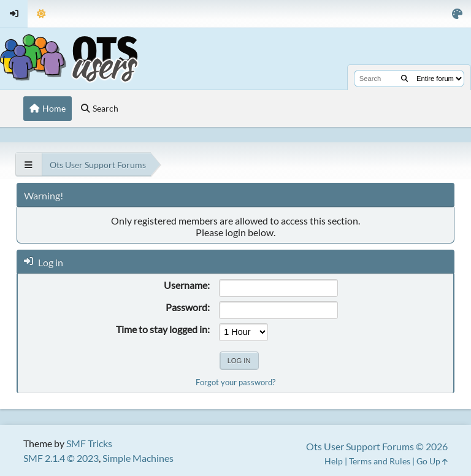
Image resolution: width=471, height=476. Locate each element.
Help (334, 461)
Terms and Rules (380, 461)
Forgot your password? (235, 382)
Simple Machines (138, 458)
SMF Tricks (89, 443)
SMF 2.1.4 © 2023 (61, 458)
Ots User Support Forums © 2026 (377, 446)
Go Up (432, 461)
